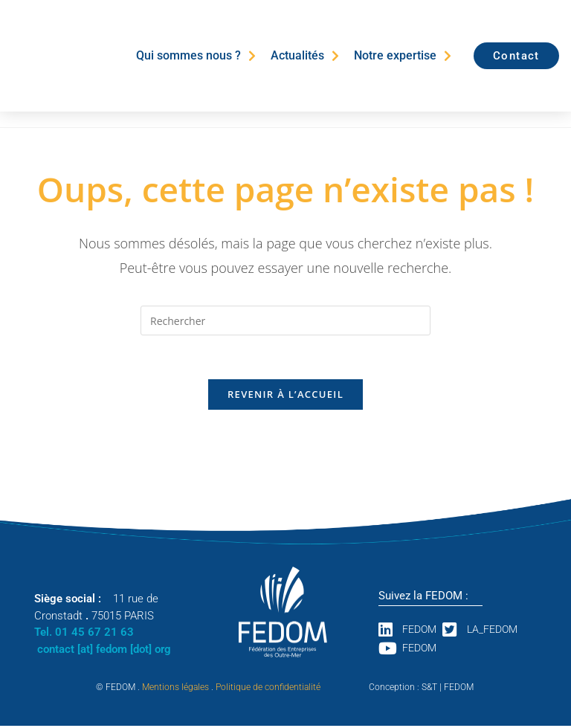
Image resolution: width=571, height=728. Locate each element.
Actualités (305, 56)
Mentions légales (175, 689)
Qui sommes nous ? (196, 56)
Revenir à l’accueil (285, 396)
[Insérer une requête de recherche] (285, 320)
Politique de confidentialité (268, 689)
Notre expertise (403, 56)
